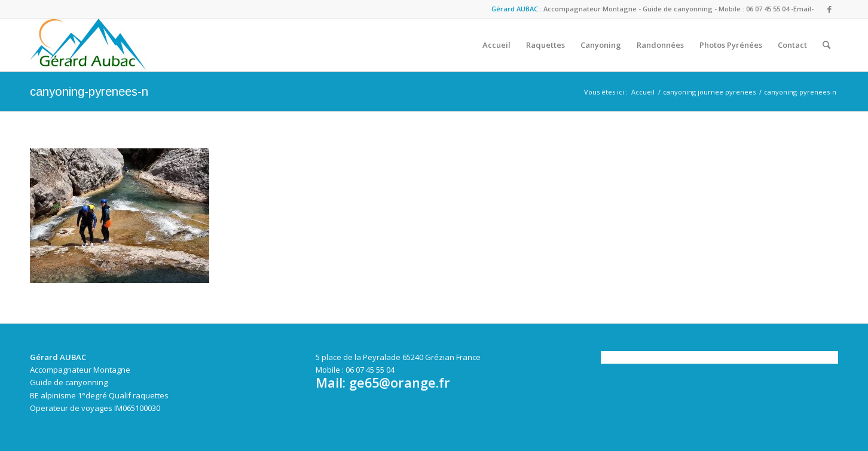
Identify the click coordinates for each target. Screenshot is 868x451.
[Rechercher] (826, 45)
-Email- (802, 9)
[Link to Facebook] (829, 9)
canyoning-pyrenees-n (89, 92)
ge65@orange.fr (400, 383)
